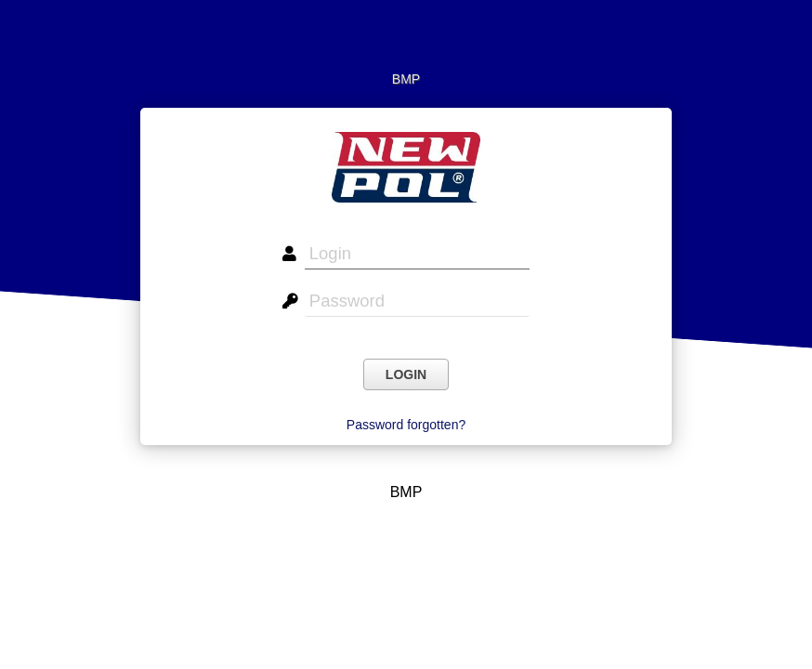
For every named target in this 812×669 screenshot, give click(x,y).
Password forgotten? (406, 425)
